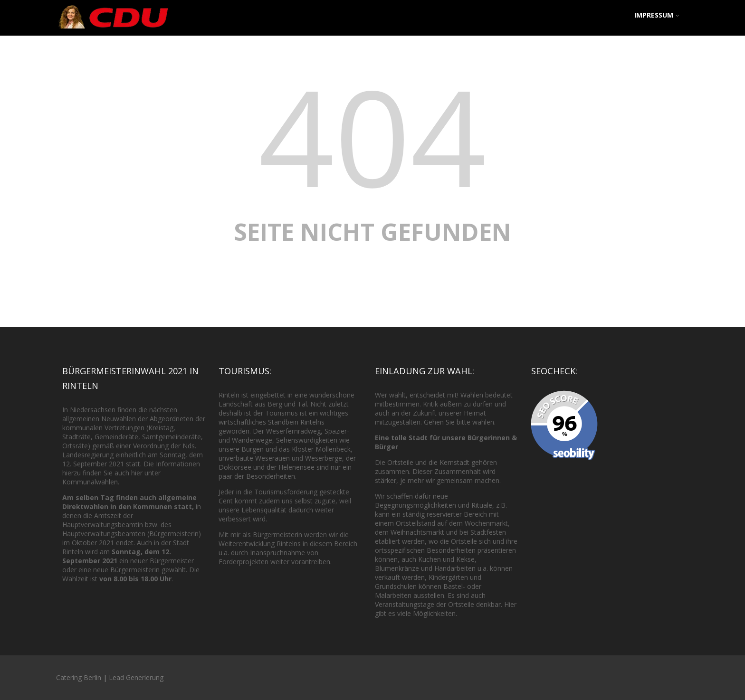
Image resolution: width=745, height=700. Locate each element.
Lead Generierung (136, 677)
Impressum (657, 15)
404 (372, 136)
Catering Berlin (79, 677)
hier (137, 473)
